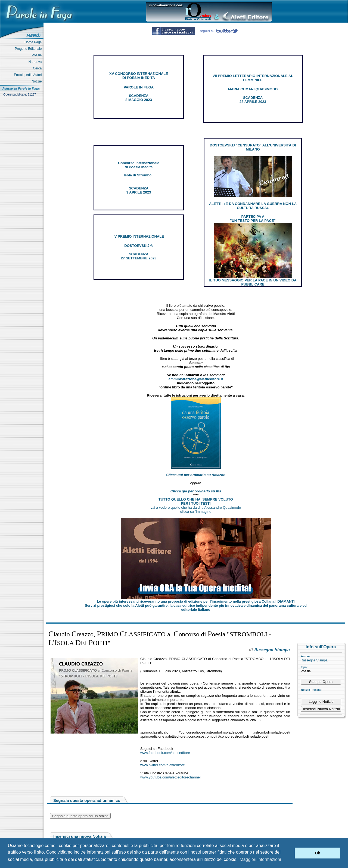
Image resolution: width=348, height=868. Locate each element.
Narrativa (36, 62)
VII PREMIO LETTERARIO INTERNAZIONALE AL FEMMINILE (253, 78)
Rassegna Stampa (314, 660)
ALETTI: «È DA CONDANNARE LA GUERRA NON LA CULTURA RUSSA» (253, 206)
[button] (289, 853)
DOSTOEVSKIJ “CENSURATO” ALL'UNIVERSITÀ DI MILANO (253, 147)
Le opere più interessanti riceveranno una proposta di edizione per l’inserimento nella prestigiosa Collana (196, 601)
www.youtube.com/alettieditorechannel (170, 777)
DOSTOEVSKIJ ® (139, 246)
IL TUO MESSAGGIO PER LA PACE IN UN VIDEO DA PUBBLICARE (253, 282)
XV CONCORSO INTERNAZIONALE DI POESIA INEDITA (139, 76)
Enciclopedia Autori (29, 75)
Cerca (38, 68)
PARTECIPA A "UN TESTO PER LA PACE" (253, 219)
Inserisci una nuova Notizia (80, 836)
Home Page (34, 42)
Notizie (38, 81)
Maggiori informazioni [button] (260, 859)
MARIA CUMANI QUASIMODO (253, 89)
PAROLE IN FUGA (139, 87)
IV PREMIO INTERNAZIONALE (139, 236)
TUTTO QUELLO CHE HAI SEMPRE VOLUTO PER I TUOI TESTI (196, 501)
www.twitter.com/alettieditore (163, 765)
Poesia (38, 55)
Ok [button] (317, 853)
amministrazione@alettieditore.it (196, 379)
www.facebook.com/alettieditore (165, 753)
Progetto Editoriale (29, 49)
